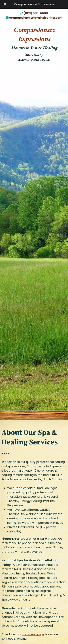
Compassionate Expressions (34, 4)
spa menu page (33, 634)
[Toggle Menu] (5, 4)
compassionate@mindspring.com (34, 18)
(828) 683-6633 (34, 13)
